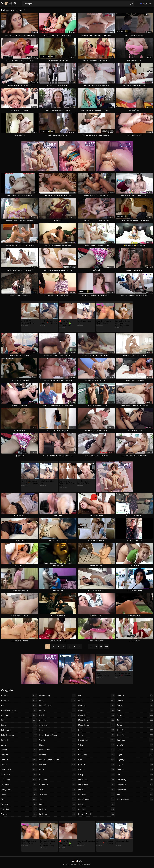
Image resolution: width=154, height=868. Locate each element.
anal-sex (19, 715)
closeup (19, 765)
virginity (135, 760)
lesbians (58, 814)
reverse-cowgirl (96, 814)
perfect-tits (96, 784)
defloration (19, 779)
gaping (58, 740)
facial (58, 700)
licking (96, 700)
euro (19, 799)
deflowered (19, 784)
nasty (96, 735)
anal (19, 705)
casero (19, 745)
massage (96, 705)
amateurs (19, 700)
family (58, 715)
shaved (135, 715)
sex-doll (135, 695)
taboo (135, 720)
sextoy (135, 705)
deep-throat (19, 770)
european (19, 804)
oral (96, 760)
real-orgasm (96, 799)
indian (58, 770)
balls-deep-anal (19, 735)
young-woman (135, 799)
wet (135, 774)
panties (96, 770)
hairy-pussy (58, 750)
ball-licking (19, 730)
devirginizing (19, 789)
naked (96, 730)
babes (19, 725)
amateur (19, 695)
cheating (19, 755)
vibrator (135, 745)
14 (96, 647)
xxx (135, 794)
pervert (96, 789)
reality (96, 804)
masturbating (96, 720)
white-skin (135, 789)
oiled (96, 750)
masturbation (96, 725)
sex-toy (135, 700)
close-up (19, 760)
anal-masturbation (19, 710)
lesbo (96, 695)
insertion (58, 779)
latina (58, 804)
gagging (58, 720)
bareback (19, 740)
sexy (135, 710)
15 (101, 647)
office (96, 745)
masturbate (96, 715)
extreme (19, 814)
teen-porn (135, 735)
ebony (19, 794)
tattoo (135, 725)
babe (19, 720)
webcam (135, 770)
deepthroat (19, 774)
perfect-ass (96, 779)
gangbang (58, 725)
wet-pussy (135, 779)
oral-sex (96, 765)
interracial (58, 784)
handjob (58, 755)
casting (19, 750)
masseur (96, 710)
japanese (58, 794)
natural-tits (96, 740)
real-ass (96, 794)
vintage (135, 750)
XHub (9, 4)
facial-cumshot (58, 705)
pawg (96, 774)
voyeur (135, 765)
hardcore (58, 765)
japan (58, 789)
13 (90, 647)
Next (106, 647)
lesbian (58, 809)
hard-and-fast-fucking (58, 760)
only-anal (96, 755)
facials (58, 710)
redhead (96, 809)
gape (58, 730)
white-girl (135, 784)
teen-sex (135, 740)
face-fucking (58, 695)
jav (58, 799)
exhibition (19, 809)
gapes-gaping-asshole (58, 735)
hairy (58, 745)
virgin (135, 755)
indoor (58, 774)
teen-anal (135, 730)
